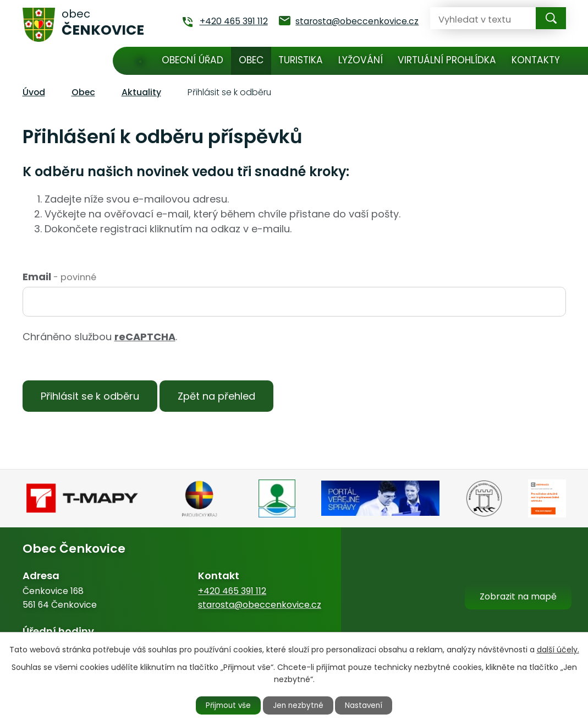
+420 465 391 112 (232, 594)
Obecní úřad (193, 60)
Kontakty (536, 60)
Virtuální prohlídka (447, 60)
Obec (251, 60)
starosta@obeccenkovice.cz (260, 608)
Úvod (141, 61)
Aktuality (141, 92)
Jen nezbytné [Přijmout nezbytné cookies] (298, 705)
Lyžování (361, 60)
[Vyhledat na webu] (474, 18)
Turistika (301, 60)
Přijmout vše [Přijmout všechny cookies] (223, 705)
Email (59, 277)
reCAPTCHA (145, 337)
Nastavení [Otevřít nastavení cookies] (369, 705)
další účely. (558, 648)
